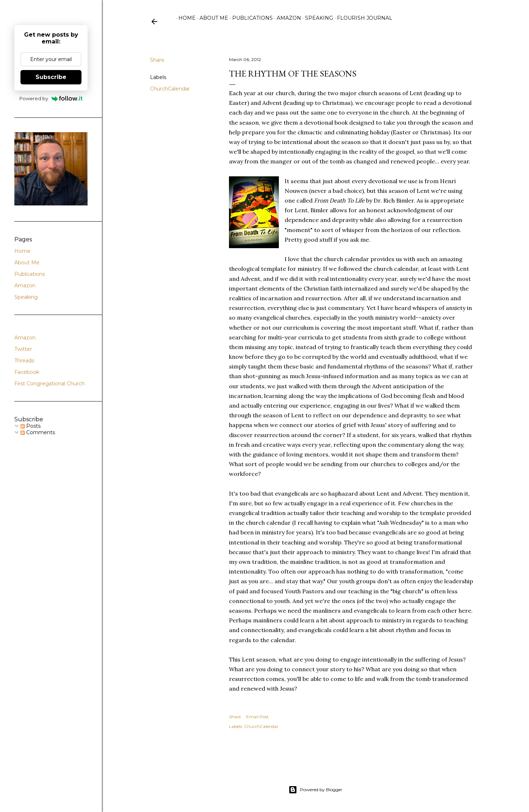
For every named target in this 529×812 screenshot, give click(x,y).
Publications (250, 18)
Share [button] (157, 60)
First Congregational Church (50, 384)
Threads (24, 361)
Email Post (258, 717)
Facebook (27, 372)
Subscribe (51, 77)
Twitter (23, 349)
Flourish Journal (362, 18)
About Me (211, 18)
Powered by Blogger (315, 790)
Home (184, 18)
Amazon (286, 18)
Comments (38, 432)
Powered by (51, 98)
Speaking (317, 18)
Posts (31, 426)
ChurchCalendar (170, 89)
